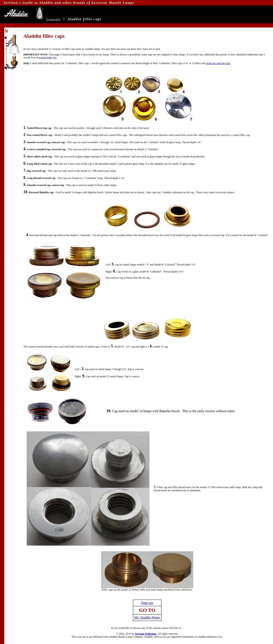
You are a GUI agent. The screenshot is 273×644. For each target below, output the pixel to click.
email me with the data (218, 63)
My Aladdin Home (147, 617)
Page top (147, 603)
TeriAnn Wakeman (146, 634)
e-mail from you (48, 58)
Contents (54, 19)
